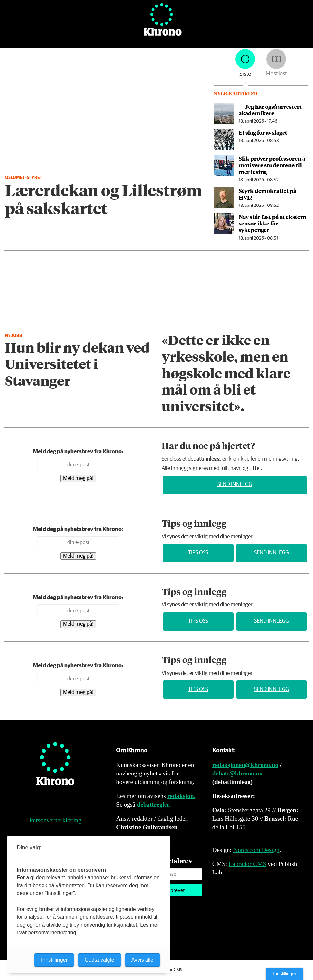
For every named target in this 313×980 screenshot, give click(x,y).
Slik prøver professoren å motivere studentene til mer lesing (272, 165)
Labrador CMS (248, 864)
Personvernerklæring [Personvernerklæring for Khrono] (55, 820)
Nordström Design (256, 850)
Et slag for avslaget (263, 132)
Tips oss (198, 553)
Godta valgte (99, 960)
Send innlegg (235, 485)
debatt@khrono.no (237, 773)
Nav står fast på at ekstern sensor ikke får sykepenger (273, 223)
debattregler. (154, 804)
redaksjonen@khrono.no (245, 765)
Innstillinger (285, 974)
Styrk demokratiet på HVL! (267, 194)
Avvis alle (142, 960)
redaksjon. (182, 796)
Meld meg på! (78, 478)
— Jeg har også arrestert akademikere (270, 110)
